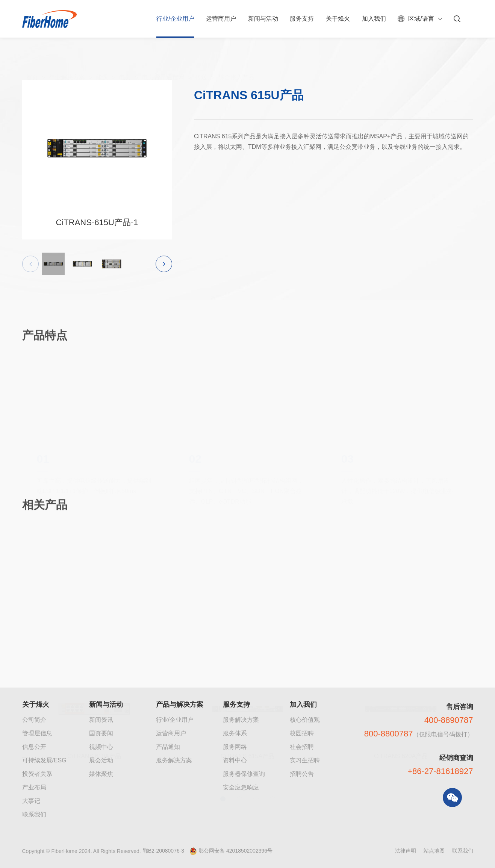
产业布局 (34, 787)
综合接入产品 (236, 61)
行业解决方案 (67, 61)
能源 (102, 61)
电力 (125, 61)
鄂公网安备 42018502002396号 (235, 851)
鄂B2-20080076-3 (164, 851)
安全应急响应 (241, 787)
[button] (164, 267)
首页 (32, 61)
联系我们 (34, 814)
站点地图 (434, 851)
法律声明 (406, 851)
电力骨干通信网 (163, 61)
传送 (201, 61)
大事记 (31, 801)
